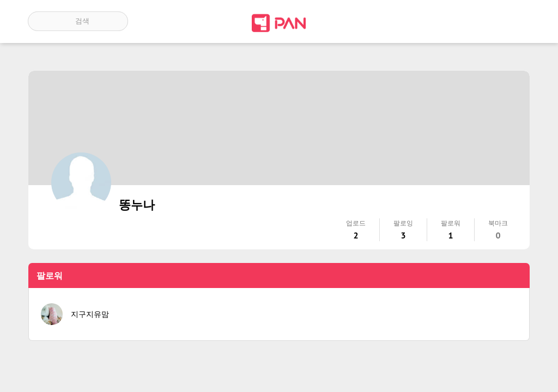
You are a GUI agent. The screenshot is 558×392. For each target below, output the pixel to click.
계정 (515, 21)
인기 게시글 (484, 21)
